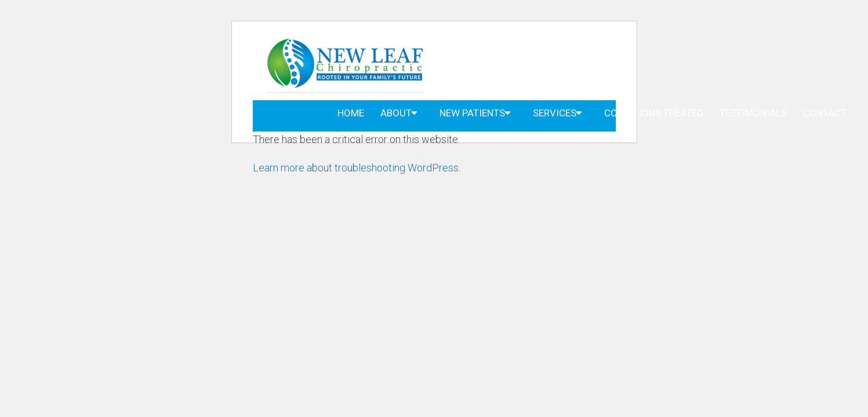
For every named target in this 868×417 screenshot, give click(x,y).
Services (555, 113)
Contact (825, 113)
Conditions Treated (654, 113)
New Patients (472, 113)
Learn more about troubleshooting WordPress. (357, 168)
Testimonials (753, 113)
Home (351, 113)
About (396, 113)
